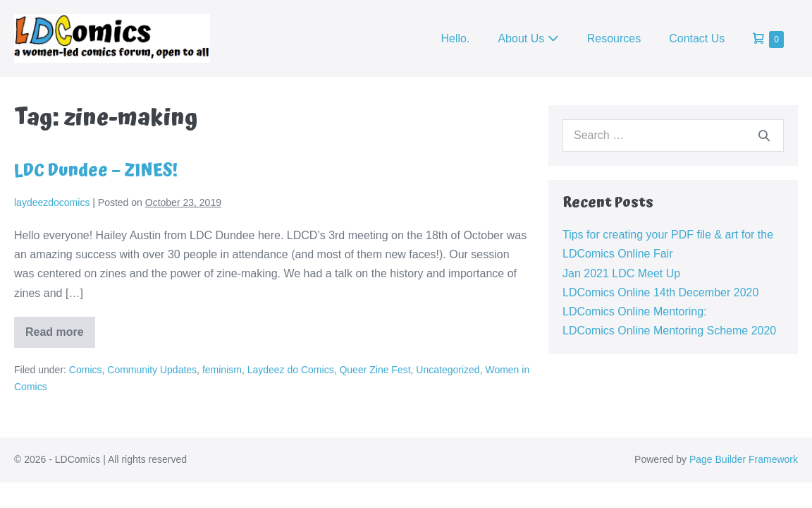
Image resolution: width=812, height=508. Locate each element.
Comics (86, 370)
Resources (614, 38)
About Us (528, 38)
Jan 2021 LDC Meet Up (621, 273)
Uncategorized (448, 370)
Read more (60, 337)
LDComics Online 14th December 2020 (660, 292)
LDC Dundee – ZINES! (96, 171)
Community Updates (152, 370)
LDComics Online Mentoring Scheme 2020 (669, 331)
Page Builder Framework (744, 459)
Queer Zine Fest (375, 370)
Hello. (456, 38)
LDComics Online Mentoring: (635, 312)
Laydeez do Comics (291, 370)
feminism (222, 370)
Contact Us (697, 38)
